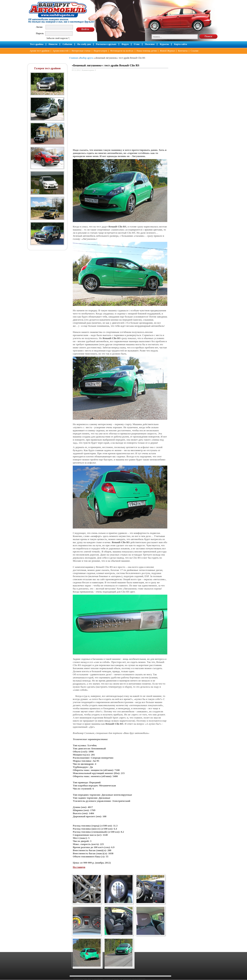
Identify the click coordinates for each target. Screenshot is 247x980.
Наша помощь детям (147, 51)
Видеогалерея (100, 51)
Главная (74, 58)
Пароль (40, 33)
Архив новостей (60, 51)
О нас (137, 44)
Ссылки (195, 51)
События (67, 44)
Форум (125, 44)
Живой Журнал (167, 51)
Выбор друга (86, 58)
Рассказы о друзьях (106, 44)
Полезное (150, 44)
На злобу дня (84, 44)
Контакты (183, 51)
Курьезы (164, 44)
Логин (39, 27)
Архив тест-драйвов (40, 51)
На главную (79, 867)
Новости (53, 44)
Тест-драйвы (37, 44)
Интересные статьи (81, 51)
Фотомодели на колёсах (122, 51)
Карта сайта (181, 44)
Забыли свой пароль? (58, 38)
